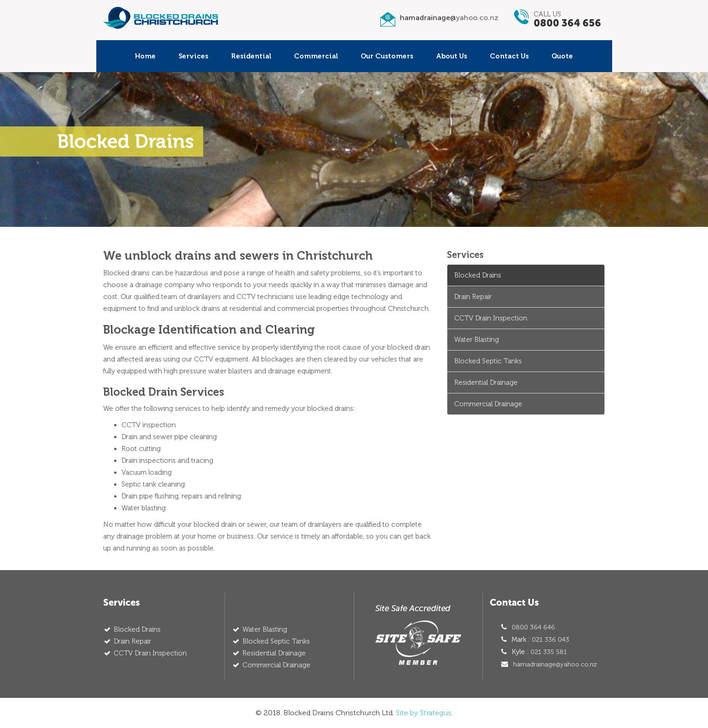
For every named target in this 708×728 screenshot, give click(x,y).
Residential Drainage (486, 382)
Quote (562, 56)
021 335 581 (549, 652)
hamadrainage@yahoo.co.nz (555, 664)
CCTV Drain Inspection (491, 318)
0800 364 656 (567, 23)
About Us (451, 56)
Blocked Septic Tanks (488, 361)
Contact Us (509, 56)
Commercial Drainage (488, 404)
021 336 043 (551, 640)
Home (145, 56)
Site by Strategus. (424, 713)
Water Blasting (477, 340)
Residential (251, 56)
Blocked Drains (478, 275)
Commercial (316, 56)
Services (193, 56)
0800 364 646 (533, 627)
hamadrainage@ (449, 18)
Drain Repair (473, 297)
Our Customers (387, 56)
